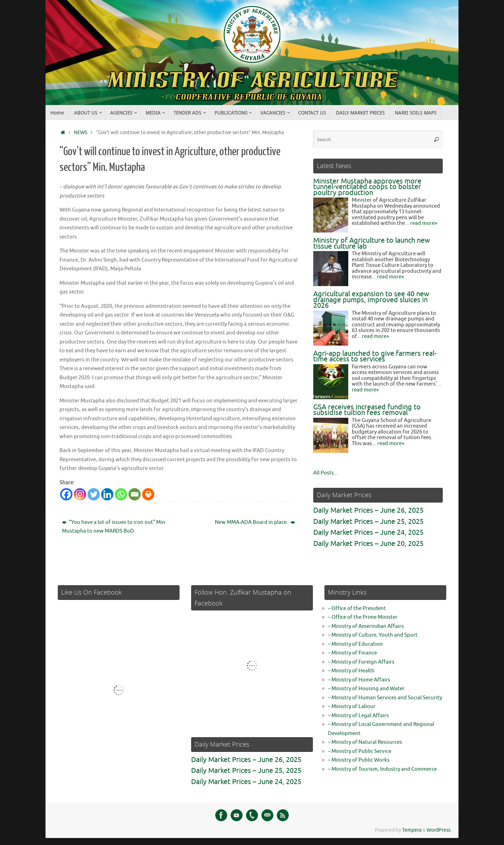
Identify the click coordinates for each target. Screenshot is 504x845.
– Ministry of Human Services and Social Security (385, 698)
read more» (424, 223)
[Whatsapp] (121, 494)
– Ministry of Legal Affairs (358, 716)
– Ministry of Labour (352, 707)
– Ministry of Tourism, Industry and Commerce (382, 769)
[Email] (135, 494)
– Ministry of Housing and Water (366, 689)
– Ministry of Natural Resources (365, 742)
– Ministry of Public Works (359, 760)
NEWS (80, 133)
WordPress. (439, 830)
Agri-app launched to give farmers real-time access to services (375, 356)
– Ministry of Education (355, 644)
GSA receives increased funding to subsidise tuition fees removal (367, 410)
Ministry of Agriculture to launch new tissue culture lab (372, 243)
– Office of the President (357, 608)
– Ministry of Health (351, 671)
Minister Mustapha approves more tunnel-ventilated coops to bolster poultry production (367, 187)
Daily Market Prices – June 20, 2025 (368, 544)
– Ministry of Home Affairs (359, 680)
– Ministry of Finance (352, 653)
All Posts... (326, 473)
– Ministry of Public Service (360, 751)
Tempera (412, 830)
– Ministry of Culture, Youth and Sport (373, 635)
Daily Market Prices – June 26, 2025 (368, 510)
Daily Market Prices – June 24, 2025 (368, 532)
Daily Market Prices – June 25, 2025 (368, 522)
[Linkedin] (107, 494)
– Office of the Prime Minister (363, 617)
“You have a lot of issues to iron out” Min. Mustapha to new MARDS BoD (114, 527)
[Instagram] (80, 494)
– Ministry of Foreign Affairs (361, 662)
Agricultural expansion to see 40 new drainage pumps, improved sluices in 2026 (371, 300)
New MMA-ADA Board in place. (255, 522)
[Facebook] (66, 494)
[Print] (148, 494)
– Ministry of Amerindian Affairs (366, 626)
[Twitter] (94, 494)
